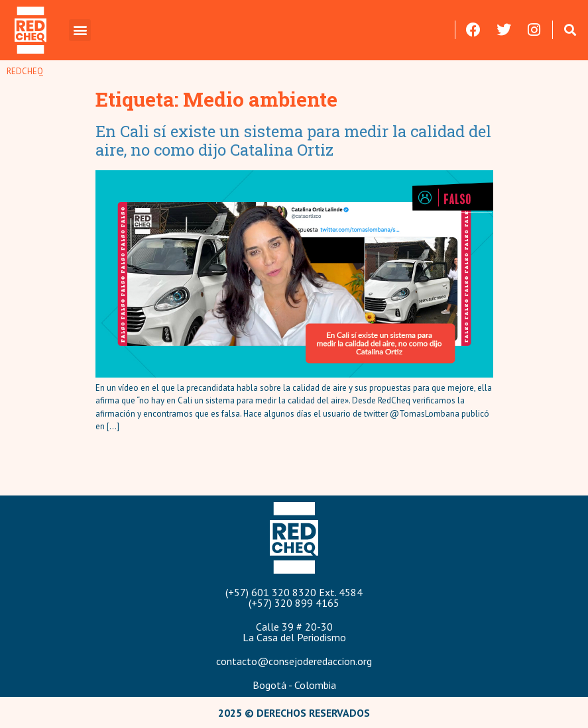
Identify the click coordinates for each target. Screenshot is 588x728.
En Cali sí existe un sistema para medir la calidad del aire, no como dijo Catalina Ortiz (293, 141)
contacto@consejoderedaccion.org (294, 661)
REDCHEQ (25, 71)
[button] (80, 30)
